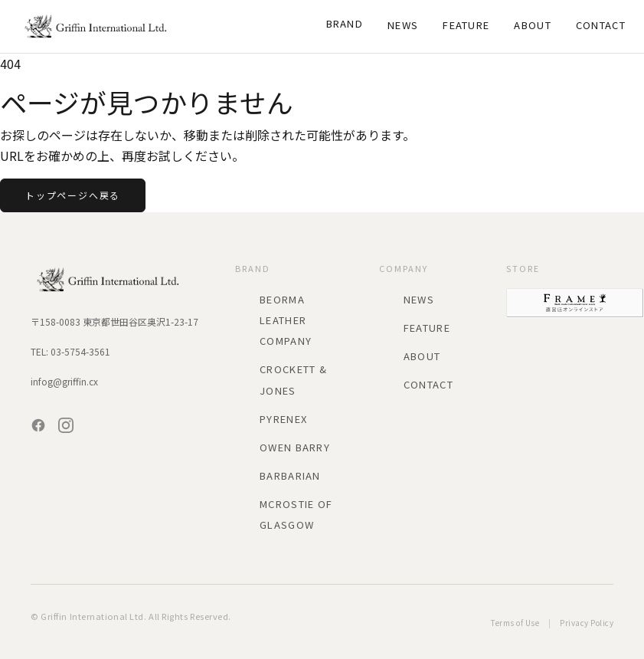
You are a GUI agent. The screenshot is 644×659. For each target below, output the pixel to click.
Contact (601, 25)
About (533, 25)
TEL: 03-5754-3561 (70, 351)
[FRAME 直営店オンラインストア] (575, 303)
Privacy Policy (587, 623)
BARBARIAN (290, 475)
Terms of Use (515, 623)
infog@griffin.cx (64, 381)
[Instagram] (66, 425)
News (403, 25)
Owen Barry (295, 447)
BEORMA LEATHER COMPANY (286, 320)
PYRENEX (283, 419)
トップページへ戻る (73, 195)
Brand (345, 23)
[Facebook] (38, 425)
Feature (466, 25)
